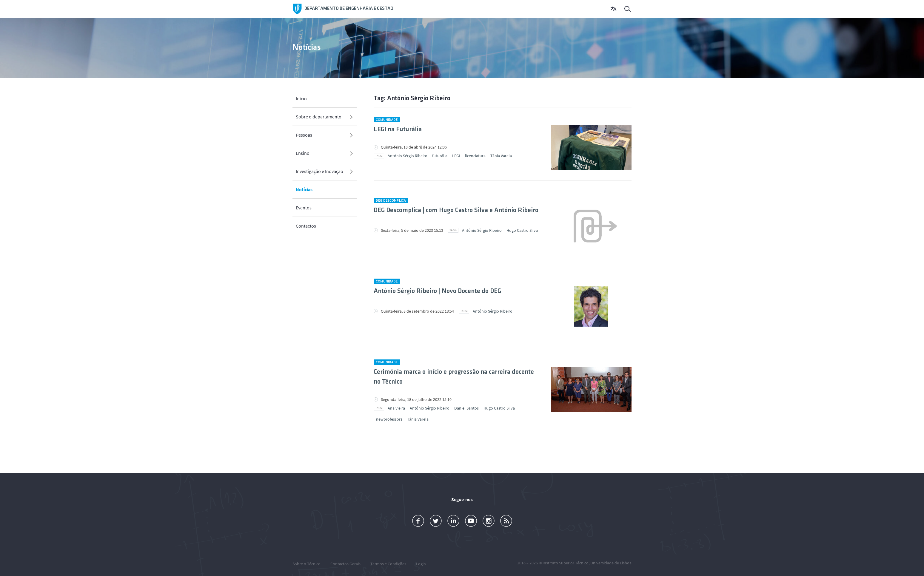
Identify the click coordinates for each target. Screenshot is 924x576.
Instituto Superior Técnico (566, 563)
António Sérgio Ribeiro (408, 156)
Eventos (304, 208)
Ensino (303, 153)
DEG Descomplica (391, 200)
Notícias (304, 189)
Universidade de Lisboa (611, 563)
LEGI (456, 156)
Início (301, 98)
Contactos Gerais (345, 564)
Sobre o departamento (319, 117)
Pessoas (304, 135)
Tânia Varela (501, 156)
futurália (440, 156)
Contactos (306, 226)
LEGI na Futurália (398, 130)
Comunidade (387, 119)
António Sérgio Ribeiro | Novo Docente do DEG (437, 291)
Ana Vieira (396, 408)
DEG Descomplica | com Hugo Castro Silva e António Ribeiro (456, 210)
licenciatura (475, 156)
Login (421, 564)
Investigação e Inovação (319, 171)
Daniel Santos (466, 408)
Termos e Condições (388, 564)
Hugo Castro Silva (522, 230)
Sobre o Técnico (307, 564)
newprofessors (389, 419)
